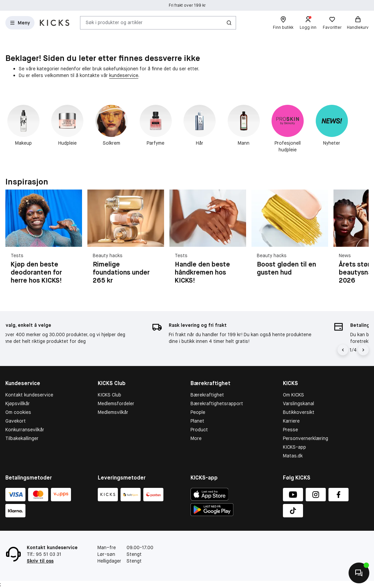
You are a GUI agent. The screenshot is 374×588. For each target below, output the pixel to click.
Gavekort (16, 421)
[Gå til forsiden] (55, 23)
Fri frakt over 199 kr (187, 5)
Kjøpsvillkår (18, 403)
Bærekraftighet (207, 395)
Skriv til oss (40, 561)
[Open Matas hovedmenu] (20, 23)
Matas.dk (293, 456)
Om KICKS (293, 395)
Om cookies (18, 412)
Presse (290, 430)
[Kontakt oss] (359, 573)
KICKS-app (294, 447)
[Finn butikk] (283, 23)
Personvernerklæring (306, 438)
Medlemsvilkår (113, 412)
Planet (197, 421)
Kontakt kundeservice (29, 395)
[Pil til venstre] (343, 350)
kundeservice (124, 75)
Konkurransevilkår (25, 430)
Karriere (291, 421)
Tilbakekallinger (22, 438)
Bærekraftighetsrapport (217, 403)
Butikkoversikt (299, 412)
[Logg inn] (308, 23)
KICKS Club (109, 395)
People (198, 412)
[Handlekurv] (358, 23)
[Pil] (363, 350)
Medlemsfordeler (116, 403)
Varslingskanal (298, 403)
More (196, 438)
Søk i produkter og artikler (114, 22)
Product (199, 430)
